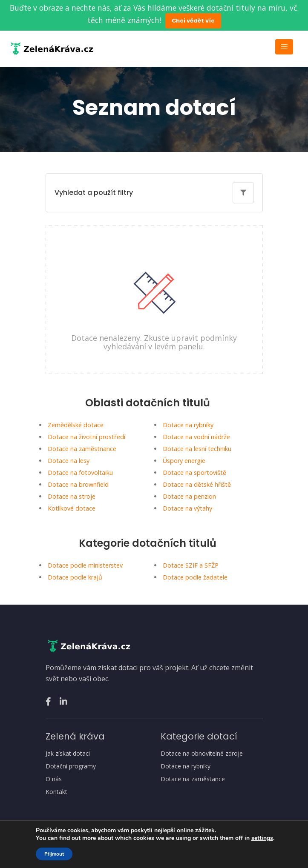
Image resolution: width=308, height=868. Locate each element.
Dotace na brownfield (78, 484)
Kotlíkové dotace (72, 508)
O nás (54, 779)
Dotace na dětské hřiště (197, 484)
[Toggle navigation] (284, 47)
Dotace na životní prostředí (86, 437)
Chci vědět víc (193, 21)
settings (262, 838)
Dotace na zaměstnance (82, 449)
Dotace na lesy (69, 461)
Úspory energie (184, 461)
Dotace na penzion (189, 496)
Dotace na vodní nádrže (196, 437)
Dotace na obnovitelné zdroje (202, 754)
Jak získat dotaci (68, 754)
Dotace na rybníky (188, 425)
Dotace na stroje (72, 496)
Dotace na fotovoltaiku (80, 473)
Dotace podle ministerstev (85, 565)
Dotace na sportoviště (194, 473)
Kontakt (56, 792)
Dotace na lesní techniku (197, 449)
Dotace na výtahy (187, 508)
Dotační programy (71, 766)
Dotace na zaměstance (193, 779)
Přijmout (54, 854)
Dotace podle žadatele (195, 577)
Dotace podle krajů (75, 577)
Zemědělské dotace (76, 425)
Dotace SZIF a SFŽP (191, 565)
